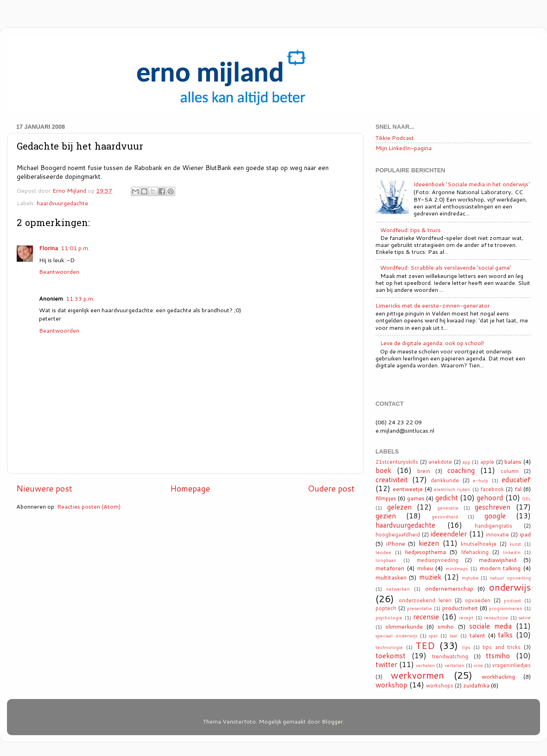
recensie (426, 617)
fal (518, 489)
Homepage (190, 488)
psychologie (389, 617)
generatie (448, 508)
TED (425, 645)
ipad (525, 534)
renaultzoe (496, 617)
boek (383, 470)
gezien (386, 516)
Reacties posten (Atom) (89, 506)
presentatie (420, 608)
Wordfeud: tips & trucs (410, 230)
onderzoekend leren (425, 600)
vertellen (455, 665)
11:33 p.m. (80, 298)
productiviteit (460, 608)
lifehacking (475, 552)
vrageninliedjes (512, 665)
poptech (386, 608)
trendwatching (450, 656)
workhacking (498, 676)
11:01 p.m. (75, 248)
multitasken (391, 577)
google (495, 516)
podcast (512, 600)
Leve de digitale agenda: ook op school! (432, 343)
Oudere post (331, 488)
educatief (516, 479)
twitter (386, 664)
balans (513, 461)
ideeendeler (449, 534)
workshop (391, 685)
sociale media (490, 626)
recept (466, 617)
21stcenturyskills (397, 462)
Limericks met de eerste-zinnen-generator (433, 305)
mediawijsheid (498, 560)
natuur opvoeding (510, 578)
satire (525, 617)
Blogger (332, 721)
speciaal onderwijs (396, 636)
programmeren (506, 608)
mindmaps (457, 568)
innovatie (497, 535)
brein (424, 471)
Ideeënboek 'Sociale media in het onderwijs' (472, 184)
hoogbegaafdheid (398, 535)
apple (487, 462)
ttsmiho (498, 655)
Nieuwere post (44, 488)
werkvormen (417, 675)
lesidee (383, 552)
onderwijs (510, 587)
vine (478, 665)
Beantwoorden (59, 271)
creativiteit (392, 479)
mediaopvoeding (438, 560)
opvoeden (478, 600)
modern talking (500, 568)
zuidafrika (476, 685)
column (510, 471)
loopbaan (386, 560)
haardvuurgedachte (62, 203)
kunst (515, 544)
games (416, 498)
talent (477, 635)
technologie (389, 647)
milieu (425, 568)
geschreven (493, 507)
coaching (461, 470)
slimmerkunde (404, 626)
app (467, 462)
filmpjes (386, 498)
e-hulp (480, 480)
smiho (446, 626)
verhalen (425, 665)
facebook (492, 489)
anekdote (440, 462)
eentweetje (408, 489)
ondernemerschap (449, 588)
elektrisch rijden (452, 489)
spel (433, 636)
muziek (430, 577)
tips (466, 647)
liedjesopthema (426, 552)
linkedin (512, 552)
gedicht (447, 498)
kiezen (429, 543)
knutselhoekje (479, 544)
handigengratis (493, 526)
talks (505, 635)
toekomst (391, 655)
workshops (440, 686)
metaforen (390, 568)
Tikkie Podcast (395, 138)
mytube (470, 578)
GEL (526, 498)
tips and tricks (502, 647)
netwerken (398, 589)
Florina (48, 248)
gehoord (490, 498)
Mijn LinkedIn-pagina (404, 148)
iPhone (396, 543)
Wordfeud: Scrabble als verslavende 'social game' (446, 267)
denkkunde (445, 480)
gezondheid (445, 517)
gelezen (399, 507)
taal (454, 636)
